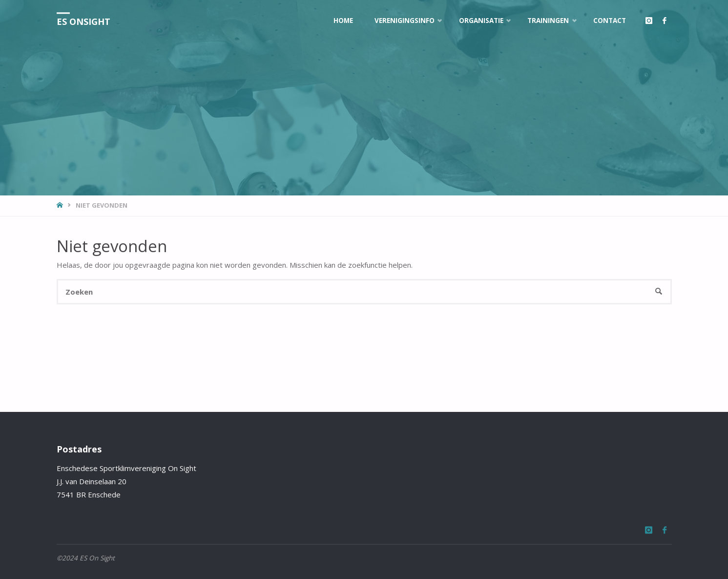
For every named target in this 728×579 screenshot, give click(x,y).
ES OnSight (83, 21)
